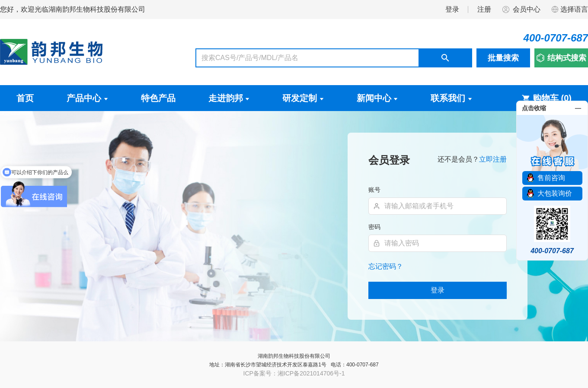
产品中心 (87, 98)
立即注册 (493, 159)
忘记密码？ (386, 266)
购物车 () (546, 98)
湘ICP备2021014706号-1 (311, 373)
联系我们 (451, 98)
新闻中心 (377, 98)
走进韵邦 (229, 98)
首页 (25, 98)
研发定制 (303, 98)
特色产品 (158, 98)
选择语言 (569, 10)
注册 (484, 9)
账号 (374, 190)
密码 (374, 227)
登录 (452, 9)
